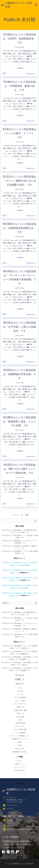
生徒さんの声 (20, 749)
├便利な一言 (20, 707)
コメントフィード (20, 767)
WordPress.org (20, 770)
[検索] (35, 521)
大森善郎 (20, 68)
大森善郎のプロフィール (20, 739)
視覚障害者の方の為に (20, 752)
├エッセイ (20, 694)
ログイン (20, 761)
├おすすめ (20, 691)
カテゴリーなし (20, 726)
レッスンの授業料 (20, 733)
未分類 (20, 742)
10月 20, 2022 (19, 237)
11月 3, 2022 (19, 142)
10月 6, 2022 (19, 335)
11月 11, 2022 (19, 95)
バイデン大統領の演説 (20, 729)
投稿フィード (20, 764)
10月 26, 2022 (19, 189)
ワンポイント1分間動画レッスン (20, 736)
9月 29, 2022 (19, 383)
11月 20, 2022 (19, 47)
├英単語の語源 (20, 723)
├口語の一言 (20, 713)
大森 (23, 588)
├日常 (20, 720)
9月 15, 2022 (19, 477)
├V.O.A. (19, 688)
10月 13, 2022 (19, 288)
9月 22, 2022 (19, 430)
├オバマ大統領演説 (20, 697)
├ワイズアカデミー (20, 704)
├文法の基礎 (20, 717)
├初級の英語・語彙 (20, 710)
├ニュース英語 (20, 701)
